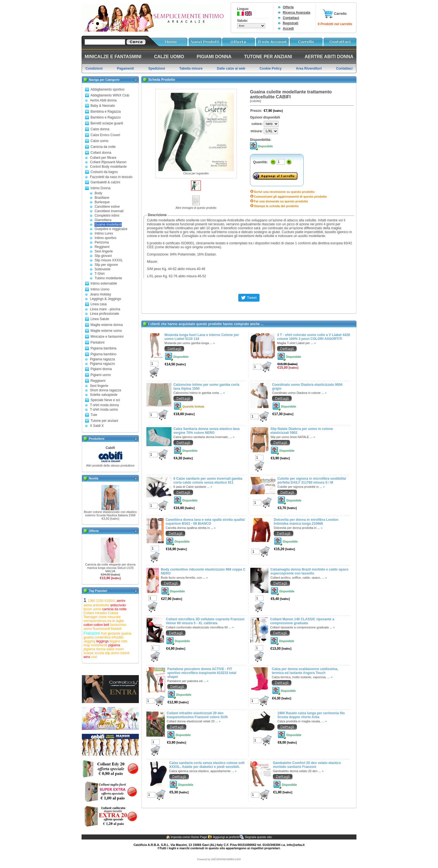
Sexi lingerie (104, 251)
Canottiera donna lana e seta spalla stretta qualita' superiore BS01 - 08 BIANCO (206, 522)
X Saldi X (97, 426)
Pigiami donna (101, 369)
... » (212, 343)
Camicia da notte (103, 147)
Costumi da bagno (104, 172)
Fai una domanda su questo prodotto (281, 201)
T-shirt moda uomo (104, 410)
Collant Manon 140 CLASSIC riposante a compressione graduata (302, 621)
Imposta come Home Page (189, 837)
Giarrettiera (103, 220)
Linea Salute (100, 319)
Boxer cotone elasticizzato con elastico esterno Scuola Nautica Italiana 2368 (110, 514)
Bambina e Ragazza (106, 112)
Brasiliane (102, 198)
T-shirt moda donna (104, 405)
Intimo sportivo (106, 238)
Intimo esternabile (104, 283)
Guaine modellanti (108, 224)
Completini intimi (107, 216)
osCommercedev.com (226, 859)
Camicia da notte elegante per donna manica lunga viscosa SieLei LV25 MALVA (110, 568)
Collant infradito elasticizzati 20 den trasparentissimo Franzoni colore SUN (197, 715)
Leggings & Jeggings (105, 299)
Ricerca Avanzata (297, 13)
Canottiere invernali (109, 211)
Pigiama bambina (103, 348)
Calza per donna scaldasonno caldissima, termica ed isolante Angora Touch (305, 671)
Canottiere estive (107, 207)
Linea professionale (104, 314)
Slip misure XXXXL (109, 260)
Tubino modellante (108, 278)
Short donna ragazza (105, 390)
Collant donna (101, 153)
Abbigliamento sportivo (107, 89)
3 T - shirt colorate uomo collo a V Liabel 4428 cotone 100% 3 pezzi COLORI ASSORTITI (314, 337)
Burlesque (102, 202)
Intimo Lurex (104, 233)
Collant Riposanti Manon (108, 162)
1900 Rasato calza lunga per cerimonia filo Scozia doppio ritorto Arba (311, 715)
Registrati (290, 23)
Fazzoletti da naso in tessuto (111, 177)
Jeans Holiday (100, 294)
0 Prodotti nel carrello (335, 24)
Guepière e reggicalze (111, 229)
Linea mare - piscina (105, 309)
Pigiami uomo (101, 375)
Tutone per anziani (104, 421)
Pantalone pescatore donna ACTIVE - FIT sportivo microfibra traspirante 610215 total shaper (202, 673)
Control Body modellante (108, 167)
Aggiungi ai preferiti (226, 837)
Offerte (288, 7)
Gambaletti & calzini (105, 182)
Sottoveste (103, 269)
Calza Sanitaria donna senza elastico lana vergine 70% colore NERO (207, 431)
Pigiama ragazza (102, 359)
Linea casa (99, 304)
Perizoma (102, 242)
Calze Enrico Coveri (105, 135)
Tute (94, 415)
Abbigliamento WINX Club (110, 95)
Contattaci (291, 18)
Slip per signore (106, 265)
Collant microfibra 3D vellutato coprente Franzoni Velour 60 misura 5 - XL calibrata (205, 621)
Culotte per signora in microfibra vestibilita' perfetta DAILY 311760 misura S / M (312, 481)
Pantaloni (97, 342)
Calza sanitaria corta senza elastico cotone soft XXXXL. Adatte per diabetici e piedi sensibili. (207, 765)
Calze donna (100, 129)
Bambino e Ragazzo (106, 117)
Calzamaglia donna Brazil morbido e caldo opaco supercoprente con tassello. (309, 571)
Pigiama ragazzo (102, 364)
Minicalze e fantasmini (107, 337)
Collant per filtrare (103, 158)
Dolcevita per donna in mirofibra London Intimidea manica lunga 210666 (306, 522)
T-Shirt (100, 274)
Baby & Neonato (103, 106)
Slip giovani (103, 256)
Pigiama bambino (103, 354)
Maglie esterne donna (107, 325)
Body (98, 193)
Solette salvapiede (104, 395)
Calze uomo (99, 141)
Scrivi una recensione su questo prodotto (284, 192)
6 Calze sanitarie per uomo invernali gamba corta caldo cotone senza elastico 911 (208, 481)
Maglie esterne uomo (106, 331)
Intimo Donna (100, 188)
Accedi (288, 29)
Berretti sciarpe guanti (107, 123)
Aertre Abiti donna (103, 100)
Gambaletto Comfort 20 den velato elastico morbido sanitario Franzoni (307, 765)
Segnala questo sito (258, 837)
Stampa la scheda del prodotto (276, 206)
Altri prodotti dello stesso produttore (110, 465)
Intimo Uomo (100, 289)
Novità (94, 478)
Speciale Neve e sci (105, 400)
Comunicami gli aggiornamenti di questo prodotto (290, 197)
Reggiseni (102, 247)
